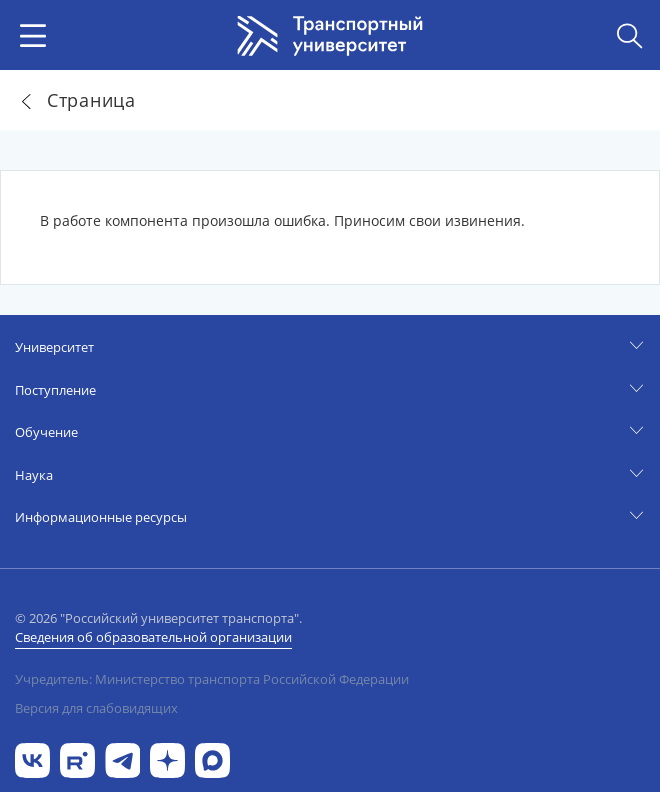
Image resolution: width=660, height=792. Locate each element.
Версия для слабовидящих (96, 708)
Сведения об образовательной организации (153, 637)
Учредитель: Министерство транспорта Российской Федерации (212, 679)
